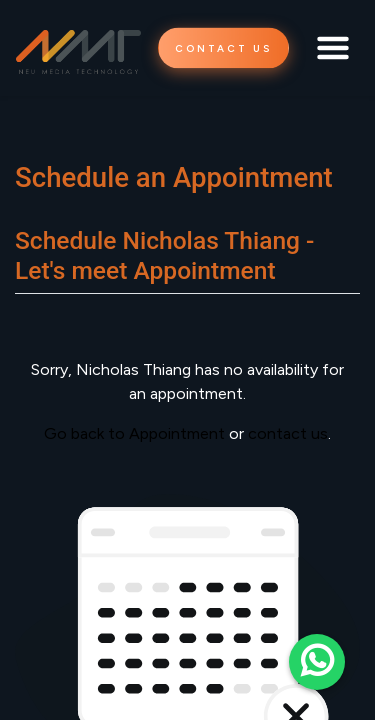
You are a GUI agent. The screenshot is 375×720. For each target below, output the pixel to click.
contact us (288, 433)
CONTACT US (223, 48)
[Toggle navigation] (333, 48)
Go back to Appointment (134, 433)
